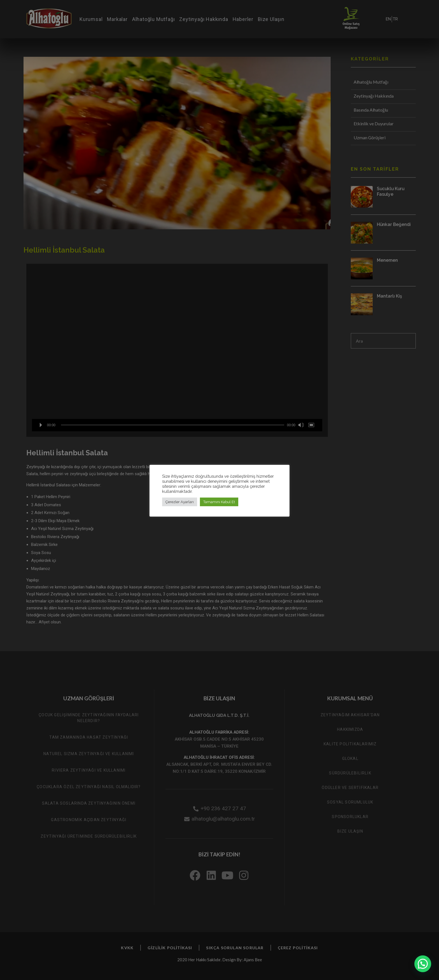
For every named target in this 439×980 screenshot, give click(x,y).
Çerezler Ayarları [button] (180, 502)
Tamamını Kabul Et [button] (219, 502)
